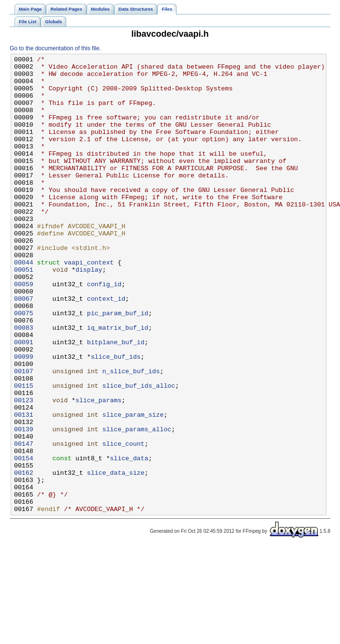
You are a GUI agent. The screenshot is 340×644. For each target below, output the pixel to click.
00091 (24, 400)
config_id (104, 330)
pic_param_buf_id (118, 365)
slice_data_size (116, 556)
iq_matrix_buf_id (118, 382)
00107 (24, 435)
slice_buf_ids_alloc (139, 452)
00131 (24, 487)
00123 (24, 469)
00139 (24, 504)
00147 (24, 522)
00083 (24, 382)
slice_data (129, 539)
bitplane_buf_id (116, 400)
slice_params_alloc (137, 504)
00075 (24, 365)
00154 (24, 539)
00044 (24, 304)
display (89, 313)
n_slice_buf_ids (131, 435)
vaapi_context (89, 304)
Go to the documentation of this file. (55, 48)
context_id (106, 348)
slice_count (123, 522)
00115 (24, 452)
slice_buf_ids (116, 417)
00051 (24, 313)
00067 (24, 348)
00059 (24, 330)
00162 (24, 556)
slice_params (98, 469)
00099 (24, 417)
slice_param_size (133, 487)
